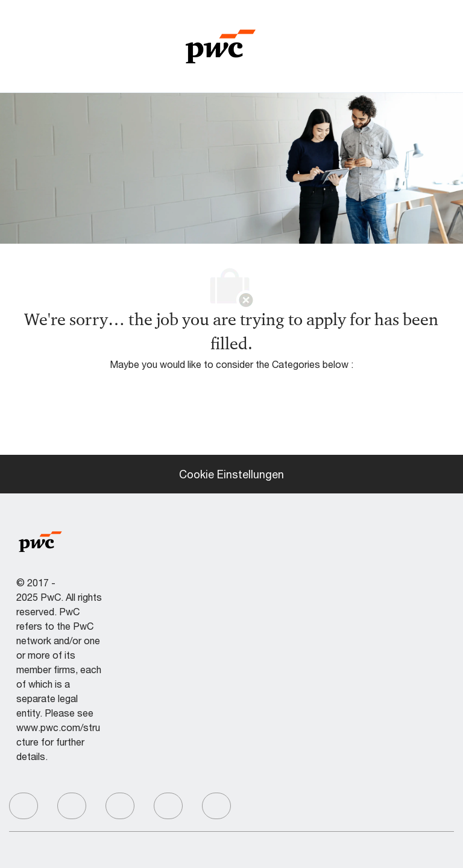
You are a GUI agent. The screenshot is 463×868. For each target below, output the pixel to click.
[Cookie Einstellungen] (231, 474)
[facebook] (24, 806)
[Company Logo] (221, 45)
